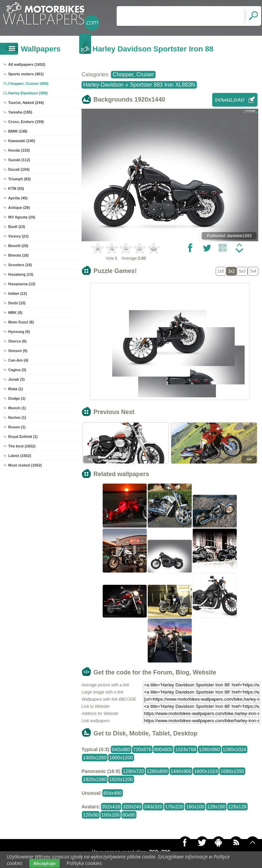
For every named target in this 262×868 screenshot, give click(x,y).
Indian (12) (18, 293)
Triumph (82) (19, 179)
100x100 (111, 815)
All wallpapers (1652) (27, 64)
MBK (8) (15, 313)
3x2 (231, 271)
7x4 (253, 271)
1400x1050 (95, 758)
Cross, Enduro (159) (26, 122)
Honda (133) (19, 150)
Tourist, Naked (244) (26, 103)
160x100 (195, 807)
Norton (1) (17, 417)
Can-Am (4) (18, 360)
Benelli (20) (18, 246)
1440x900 (181, 771)
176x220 (174, 807)
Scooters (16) (20, 265)
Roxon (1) (17, 427)
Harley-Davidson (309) (28, 93)
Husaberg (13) (21, 274)
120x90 (91, 815)
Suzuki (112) (19, 160)
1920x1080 (95, 779)
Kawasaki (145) (22, 141)
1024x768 (186, 749)
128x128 (237, 807)
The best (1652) (22, 446)
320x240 (132, 807)
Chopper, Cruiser (133, 74)
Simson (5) (18, 351)
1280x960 (209, 749)
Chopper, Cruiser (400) (28, 83)
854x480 (113, 793)
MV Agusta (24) (22, 217)
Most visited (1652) (25, 465)
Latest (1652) (20, 456)
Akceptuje (45, 863)
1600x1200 (121, 758)
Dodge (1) (17, 398)
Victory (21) (18, 236)
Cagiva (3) (17, 370)
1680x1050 (232, 771)
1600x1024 (206, 771)
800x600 (163, 749)
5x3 (242, 271)
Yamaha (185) (20, 112)
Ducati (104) (19, 169)
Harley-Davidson (103, 85)
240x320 (153, 807)
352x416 (111, 807)
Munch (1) (17, 408)
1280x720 (133, 771)
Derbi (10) (17, 303)
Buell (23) (17, 227)
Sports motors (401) (26, 74)
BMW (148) (18, 131)
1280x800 (157, 771)
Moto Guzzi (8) (21, 322)
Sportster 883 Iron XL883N (162, 85)
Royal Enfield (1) (23, 437)
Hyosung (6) (19, 332)
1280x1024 (235, 749)
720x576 (142, 749)
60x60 (129, 815)
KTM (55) (16, 188)
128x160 (216, 807)
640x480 (121, 749)
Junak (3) (16, 379)
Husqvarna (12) (22, 284)
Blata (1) (16, 389)
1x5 (221, 271)
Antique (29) (19, 208)
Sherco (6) (17, 341)
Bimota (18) (18, 255)
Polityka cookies (84, 863)
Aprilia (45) (18, 198)
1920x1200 (121, 779)
